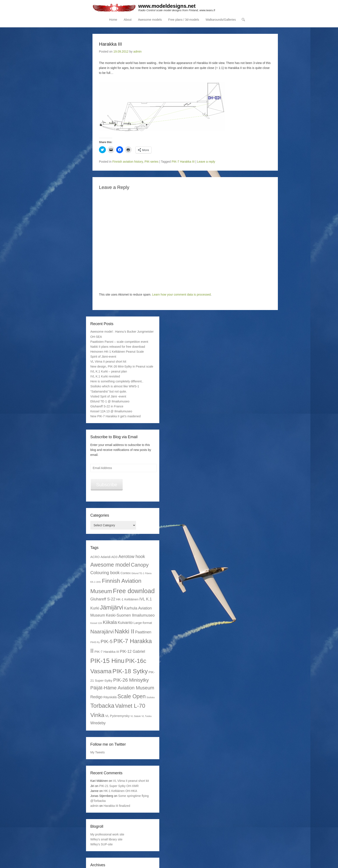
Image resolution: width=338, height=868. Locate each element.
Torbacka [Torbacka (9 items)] (102, 706)
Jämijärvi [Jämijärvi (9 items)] (112, 607)
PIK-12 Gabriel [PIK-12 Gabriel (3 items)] (132, 651)
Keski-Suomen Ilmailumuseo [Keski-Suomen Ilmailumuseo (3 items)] (130, 615)
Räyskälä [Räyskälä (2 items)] (110, 697)
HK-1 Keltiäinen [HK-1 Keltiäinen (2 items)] (127, 599)
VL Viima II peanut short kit (108, 362)
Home (113, 20)
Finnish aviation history (128, 162)
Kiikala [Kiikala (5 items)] (110, 622)
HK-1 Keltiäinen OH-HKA (120, 791)
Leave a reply (206, 162)
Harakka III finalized (117, 806)
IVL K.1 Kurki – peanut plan (109, 371)
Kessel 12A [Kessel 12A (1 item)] (96, 623)
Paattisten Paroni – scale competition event (119, 342)
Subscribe (107, 485)
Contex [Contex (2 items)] (126, 573)
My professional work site (107, 834)
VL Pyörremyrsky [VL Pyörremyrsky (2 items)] (117, 716)
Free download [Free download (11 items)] (134, 591)
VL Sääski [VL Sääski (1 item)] (136, 716)
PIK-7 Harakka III (183, 162)
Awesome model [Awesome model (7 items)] (110, 565)
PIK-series (151, 162)
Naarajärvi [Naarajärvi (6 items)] (102, 632)
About (128, 20)
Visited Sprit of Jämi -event (108, 396)
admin (138, 51)
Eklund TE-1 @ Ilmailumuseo (110, 401)
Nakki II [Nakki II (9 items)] (124, 631)
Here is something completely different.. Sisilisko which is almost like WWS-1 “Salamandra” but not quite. (117, 386)
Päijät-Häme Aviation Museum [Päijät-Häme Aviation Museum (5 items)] (122, 688)
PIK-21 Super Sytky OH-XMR (119, 786)
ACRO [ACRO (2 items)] (95, 557)
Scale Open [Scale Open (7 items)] (132, 696)
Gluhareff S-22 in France (107, 406)
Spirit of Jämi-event (103, 357)
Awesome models (150, 20)
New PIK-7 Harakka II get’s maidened (115, 416)
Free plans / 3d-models (184, 20)
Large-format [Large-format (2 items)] (143, 623)
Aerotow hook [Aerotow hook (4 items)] (132, 557)
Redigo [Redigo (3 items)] (96, 697)
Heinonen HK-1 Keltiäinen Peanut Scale (117, 352)
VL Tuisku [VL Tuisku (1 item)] (147, 716)
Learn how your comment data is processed (182, 295)
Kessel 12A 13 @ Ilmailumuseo (111, 411)
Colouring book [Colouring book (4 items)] (105, 573)
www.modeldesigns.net (167, 6)
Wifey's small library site (106, 839)
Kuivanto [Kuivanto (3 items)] (125, 623)
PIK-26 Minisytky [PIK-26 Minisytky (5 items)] (131, 680)
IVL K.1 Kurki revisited (105, 376)
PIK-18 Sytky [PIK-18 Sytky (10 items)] (130, 671)
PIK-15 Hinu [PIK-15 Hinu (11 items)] (107, 661)
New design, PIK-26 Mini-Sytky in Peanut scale (122, 366)
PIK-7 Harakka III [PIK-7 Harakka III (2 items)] (107, 652)
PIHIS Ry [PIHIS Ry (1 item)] (95, 642)
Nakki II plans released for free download (118, 347)
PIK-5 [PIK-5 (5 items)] (107, 641)
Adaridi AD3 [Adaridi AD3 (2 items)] (109, 557)
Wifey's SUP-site (102, 844)
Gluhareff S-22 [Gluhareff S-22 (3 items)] (103, 599)
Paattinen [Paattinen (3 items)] (143, 632)
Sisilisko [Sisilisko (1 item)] (151, 697)
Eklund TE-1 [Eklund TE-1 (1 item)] (138, 573)
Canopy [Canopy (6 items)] (140, 565)
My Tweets (98, 752)
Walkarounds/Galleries (221, 20)
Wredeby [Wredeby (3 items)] (98, 723)
